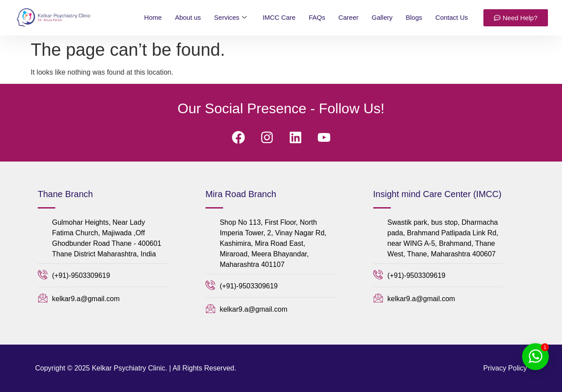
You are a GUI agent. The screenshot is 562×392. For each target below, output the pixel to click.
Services (231, 18)
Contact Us (452, 17)
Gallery (382, 17)
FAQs (317, 17)
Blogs (414, 17)
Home (153, 17)
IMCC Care (279, 17)
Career (349, 17)
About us (188, 17)
